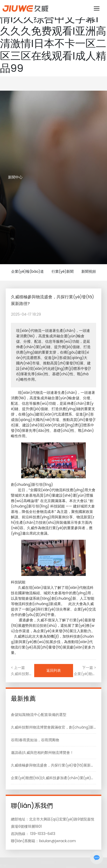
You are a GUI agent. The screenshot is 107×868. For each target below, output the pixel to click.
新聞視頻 (89, 271)
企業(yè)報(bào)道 (27, 271)
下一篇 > (89, 668)
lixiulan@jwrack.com (57, 841)
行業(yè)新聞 (63, 271)
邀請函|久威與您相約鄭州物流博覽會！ (42, 753)
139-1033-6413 (43, 834)
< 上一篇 (18, 668)
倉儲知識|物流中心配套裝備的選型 (39, 715)
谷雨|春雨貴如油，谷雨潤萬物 (35, 740)
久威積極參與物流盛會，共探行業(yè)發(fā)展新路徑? (55, 765)
